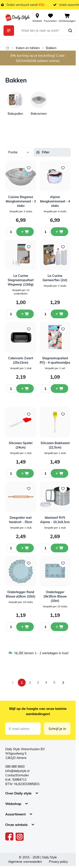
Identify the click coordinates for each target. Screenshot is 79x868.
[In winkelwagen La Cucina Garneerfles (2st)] (59, 314)
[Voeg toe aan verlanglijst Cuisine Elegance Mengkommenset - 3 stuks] (29, 168)
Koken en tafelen (28, 48)
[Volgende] (63, 683)
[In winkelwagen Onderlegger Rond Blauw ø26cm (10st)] (25, 627)
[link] (13, 683)
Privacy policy (58, 862)
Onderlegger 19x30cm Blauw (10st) (55, 596)
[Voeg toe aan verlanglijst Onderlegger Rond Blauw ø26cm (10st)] (29, 563)
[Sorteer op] (19, 152)
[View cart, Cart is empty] (67, 17)
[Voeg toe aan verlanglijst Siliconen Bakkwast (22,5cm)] (63, 414)
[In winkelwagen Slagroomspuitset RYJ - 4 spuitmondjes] (59, 389)
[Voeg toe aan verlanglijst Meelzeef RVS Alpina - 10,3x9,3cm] (63, 489)
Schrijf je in (57, 729)
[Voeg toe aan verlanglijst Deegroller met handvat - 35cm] (29, 489)
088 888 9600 (15, 767)
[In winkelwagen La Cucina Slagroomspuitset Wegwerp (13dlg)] (25, 314)
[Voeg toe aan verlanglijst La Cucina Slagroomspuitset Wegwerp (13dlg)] (29, 247)
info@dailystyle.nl (17, 771)
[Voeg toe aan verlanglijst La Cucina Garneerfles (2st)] (63, 247)
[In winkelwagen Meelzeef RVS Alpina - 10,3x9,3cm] (59, 548)
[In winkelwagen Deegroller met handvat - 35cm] (25, 548)
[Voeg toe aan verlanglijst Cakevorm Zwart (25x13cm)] (29, 329)
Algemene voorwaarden (25, 862)
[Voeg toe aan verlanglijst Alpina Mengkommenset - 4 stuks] (63, 168)
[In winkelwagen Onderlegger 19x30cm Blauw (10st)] (59, 627)
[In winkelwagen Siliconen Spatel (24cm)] (25, 473)
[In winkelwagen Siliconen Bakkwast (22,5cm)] (59, 473)
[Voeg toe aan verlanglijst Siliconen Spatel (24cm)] (29, 414)
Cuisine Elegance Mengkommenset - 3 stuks (21, 201)
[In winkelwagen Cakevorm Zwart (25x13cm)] (25, 389)
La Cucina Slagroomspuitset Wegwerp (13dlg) (21, 280)
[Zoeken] (70, 31)
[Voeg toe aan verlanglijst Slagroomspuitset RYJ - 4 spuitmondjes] (63, 329)
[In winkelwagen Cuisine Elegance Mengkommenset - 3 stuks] (25, 232)
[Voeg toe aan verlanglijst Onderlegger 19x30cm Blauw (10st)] (63, 563)
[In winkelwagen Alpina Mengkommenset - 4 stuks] (59, 232)
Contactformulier (17, 775)
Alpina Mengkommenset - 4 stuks (55, 201)
